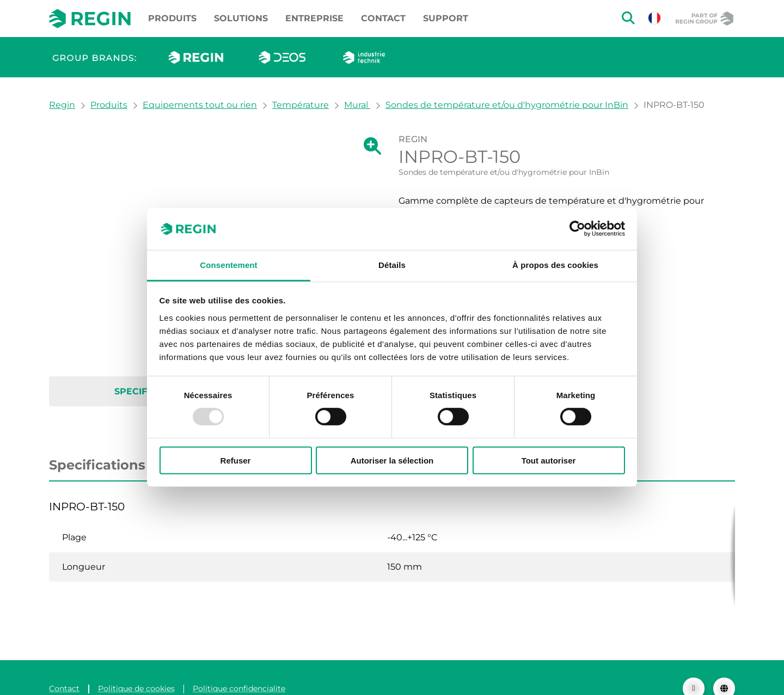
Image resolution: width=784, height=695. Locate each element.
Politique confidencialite (239, 667)
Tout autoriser (549, 460)
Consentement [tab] (228, 265)
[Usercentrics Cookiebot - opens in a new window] (577, 229)
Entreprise (314, 18)
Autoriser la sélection (392, 460)
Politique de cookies (136, 667)
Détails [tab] (392, 265)
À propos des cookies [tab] (555, 265)
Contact (383, 18)
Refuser (236, 460)
